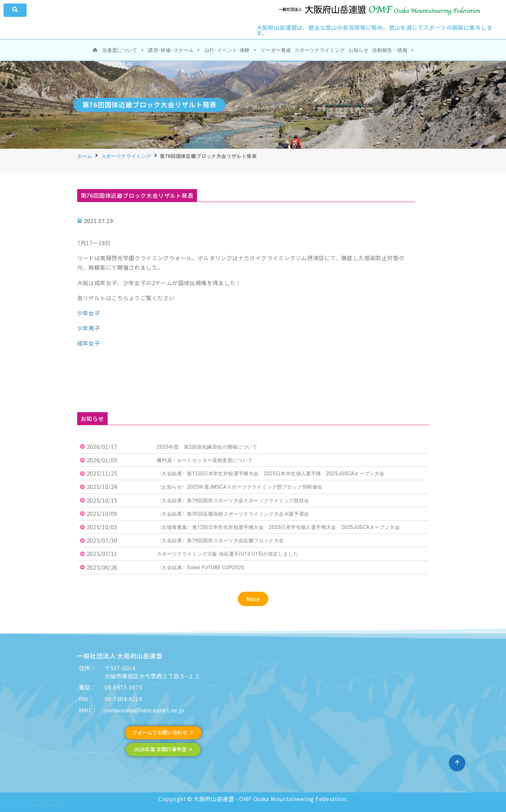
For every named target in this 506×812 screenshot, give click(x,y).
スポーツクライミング (320, 50)
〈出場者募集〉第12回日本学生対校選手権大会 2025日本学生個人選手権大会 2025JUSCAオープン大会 (278, 527)
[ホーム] (95, 50)
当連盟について (123, 50)
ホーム (85, 156)
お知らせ (359, 50)
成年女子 (89, 343)
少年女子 (89, 313)
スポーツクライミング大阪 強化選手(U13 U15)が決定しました (227, 554)
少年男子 (89, 328)
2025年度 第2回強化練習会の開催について (207, 447)
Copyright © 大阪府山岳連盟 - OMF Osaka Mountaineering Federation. (253, 799)
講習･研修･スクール (174, 50)
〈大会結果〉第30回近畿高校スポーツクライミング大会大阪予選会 (233, 514)
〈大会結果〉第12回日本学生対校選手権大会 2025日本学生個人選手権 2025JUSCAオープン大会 (271, 474)
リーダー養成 (276, 50)
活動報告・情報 (393, 50)
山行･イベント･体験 (231, 50)
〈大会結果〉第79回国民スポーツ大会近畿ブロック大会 (220, 541)
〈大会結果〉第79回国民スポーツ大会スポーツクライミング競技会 (233, 501)
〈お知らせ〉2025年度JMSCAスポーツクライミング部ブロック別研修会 (240, 487)
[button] (253, 599)
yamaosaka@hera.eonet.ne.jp (144, 710)
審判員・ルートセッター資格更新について (205, 460)
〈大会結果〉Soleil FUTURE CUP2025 (200, 568)
